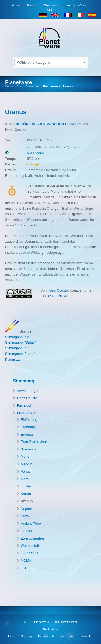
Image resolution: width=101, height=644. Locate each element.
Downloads (51, 5)
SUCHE (52, 10)
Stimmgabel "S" (17, 337)
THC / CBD (29, 553)
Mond (25, 457)
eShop (82, 5)
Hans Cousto (57, 290)
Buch (20, 87)
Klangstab (13, 359)
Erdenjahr (28, 434)
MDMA (26, 560)
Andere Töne (31, 523)
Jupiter (26, 486)
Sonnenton (29, 449)
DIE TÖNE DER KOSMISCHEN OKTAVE (47, 124)
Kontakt (87, 636)
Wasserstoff (30, 546)
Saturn (26, 494)
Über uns (32, 5)
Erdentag (28, 427)
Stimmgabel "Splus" (20, 342)
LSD (24, 568)
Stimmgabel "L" (17, 348)
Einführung (29, 420)
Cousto (10, 87)
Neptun (26, 509)
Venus (26, 471)
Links (68, 5)
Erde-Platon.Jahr (34, 442)
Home (15, 5)
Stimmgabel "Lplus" (20, 354)
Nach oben (50, 629)
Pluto (25, 516)
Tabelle (26, 531)
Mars (25, 479)
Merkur (26, 464)
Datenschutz (46, 636)
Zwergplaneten (32, 538)
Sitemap (26, 636)
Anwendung (33, 87)
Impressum (68, 636)
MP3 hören (35, 153)
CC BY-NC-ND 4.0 (55, 296)
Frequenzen (51, 86)
